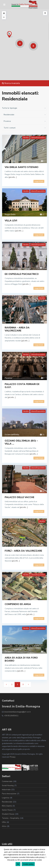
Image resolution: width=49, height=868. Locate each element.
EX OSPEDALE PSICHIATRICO (22, 274)
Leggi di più (39, 181)
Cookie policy (28, 864)
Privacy (13, 757)
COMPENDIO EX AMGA (18, 604)
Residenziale (7, 802)
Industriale (6, 790)
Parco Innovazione (9, 794)
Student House (8, 814)
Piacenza (8, 378)
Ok (18, 864)
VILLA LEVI (11, 221)
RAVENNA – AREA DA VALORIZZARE (17, 329)
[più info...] (13, 177)
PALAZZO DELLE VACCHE (19, 497)
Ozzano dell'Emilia (12, 435)
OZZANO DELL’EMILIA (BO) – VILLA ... (21, 442)
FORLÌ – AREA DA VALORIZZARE (23, 551)
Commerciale (7, 781)
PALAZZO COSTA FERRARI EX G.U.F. (22, 386)
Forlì (6, 491)
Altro (4, 826)
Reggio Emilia (10, 161)
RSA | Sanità (7, 806)
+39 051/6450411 (11, 716)
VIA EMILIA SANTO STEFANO (22, 167)
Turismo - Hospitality (11, 818)
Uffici (4, 822)
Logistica (6, 798)
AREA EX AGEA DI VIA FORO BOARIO (21, 659)
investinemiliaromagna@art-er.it (18, 712)
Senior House (7, 810)
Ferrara (8, 598)
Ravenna (8, 322)
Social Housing (8, 786)
